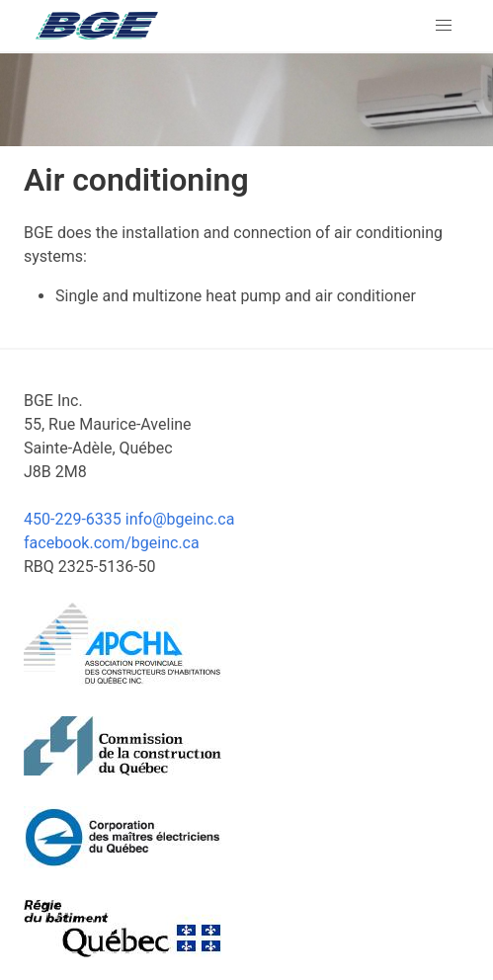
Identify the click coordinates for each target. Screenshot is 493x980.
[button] (444, 26)
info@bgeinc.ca (180, 519)
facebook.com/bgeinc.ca (112, 543)
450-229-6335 (73, 519)
